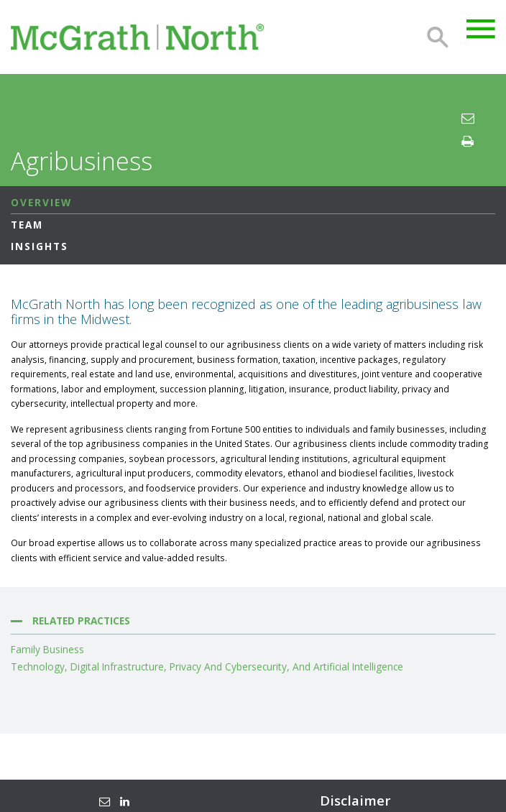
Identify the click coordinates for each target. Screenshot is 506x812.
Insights (40, 246)
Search (438, 37)
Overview (41, 202)
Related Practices (81, 620)
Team (27, 225)
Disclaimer (355, 801)
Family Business (47, 650)
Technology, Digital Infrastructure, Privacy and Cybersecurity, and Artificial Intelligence (207, 667)
